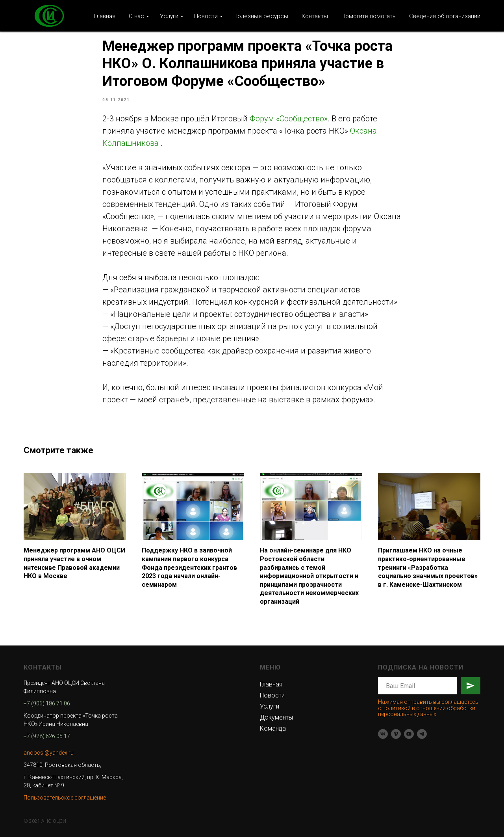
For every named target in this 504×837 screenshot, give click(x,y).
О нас (136, 16)
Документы (276, 717)
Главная (105, 16)
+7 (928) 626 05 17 (47, 736)
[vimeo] (396, 734)
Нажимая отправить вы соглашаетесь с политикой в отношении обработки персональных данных (428, 708)
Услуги (169, 16)
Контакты (315, 16)
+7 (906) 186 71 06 (47, 703)
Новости (206, 16)
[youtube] (409, 734)
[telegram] (422, 734)
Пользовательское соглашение (65, 798)
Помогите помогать (369, 16)
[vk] (383, 734)
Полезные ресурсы (261, 16)
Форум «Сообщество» (289, 119)
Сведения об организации (445, 16)
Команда (273, 728)
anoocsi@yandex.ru (49, 753)
